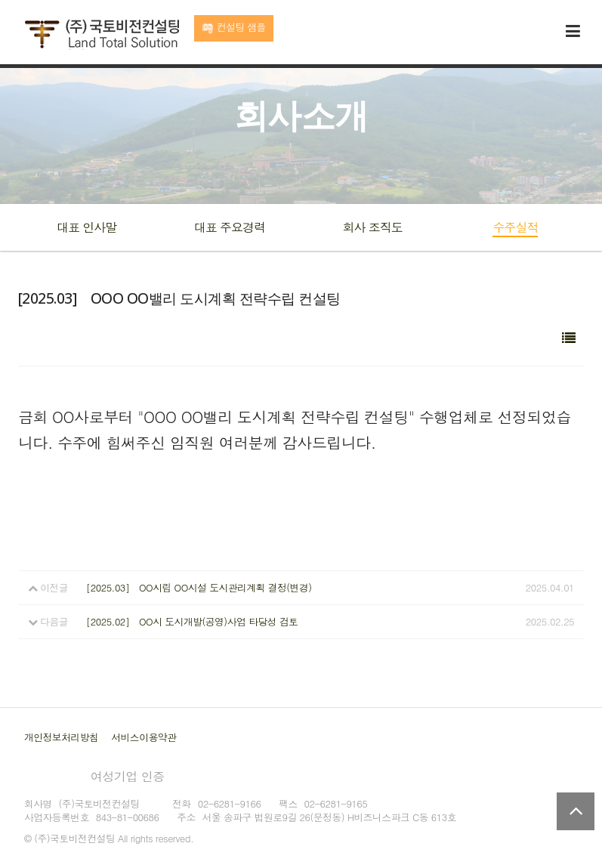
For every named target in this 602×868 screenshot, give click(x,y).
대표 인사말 (86, 227)
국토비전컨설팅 (102, 35)
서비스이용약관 (144, 737)
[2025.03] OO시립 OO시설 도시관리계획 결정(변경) (199, 587)
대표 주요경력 (230, 227)
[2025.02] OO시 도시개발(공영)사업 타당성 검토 (192, 621)
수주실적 (515, 227)
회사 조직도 (372, 227)
